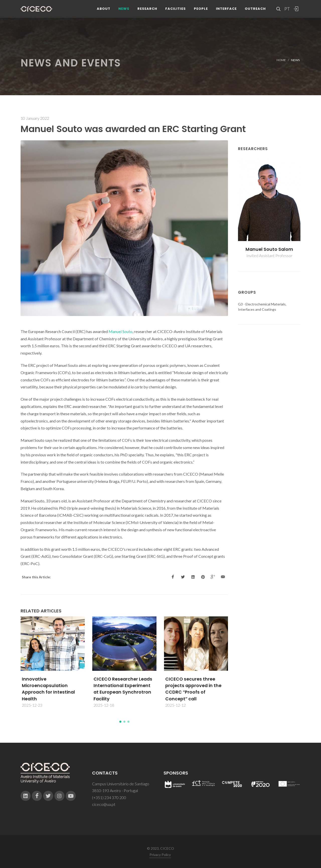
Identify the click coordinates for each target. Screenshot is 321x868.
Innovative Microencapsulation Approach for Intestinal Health (48, 689)
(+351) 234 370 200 (109, 797)
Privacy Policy (160, 855)
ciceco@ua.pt (104, 804)
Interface (226, 10)
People (201, 10)
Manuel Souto (121, 331)
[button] (120, 722)
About (104, 10)
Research (147, 10)
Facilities (176, 10)
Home (281, 60)
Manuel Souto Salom (269, 249)
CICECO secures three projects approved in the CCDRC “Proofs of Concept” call (193, 689)
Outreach (255, 10)
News (124, 10)
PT (287, 10)
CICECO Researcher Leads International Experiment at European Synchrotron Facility (123, 689)
